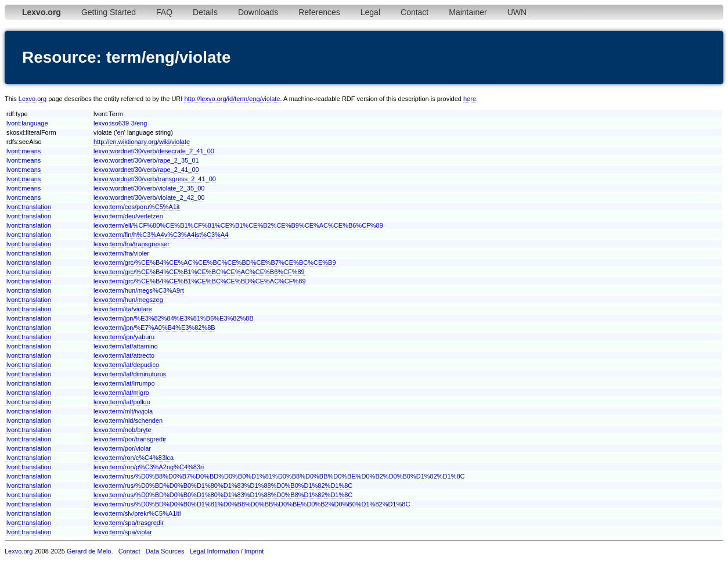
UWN (517, 12)
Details (205, 12)
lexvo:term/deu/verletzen (128, 216)
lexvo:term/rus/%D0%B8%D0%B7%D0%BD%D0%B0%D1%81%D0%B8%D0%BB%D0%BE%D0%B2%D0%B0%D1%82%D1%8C (279, 476)
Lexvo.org (33, 99)
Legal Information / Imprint (227, 551)
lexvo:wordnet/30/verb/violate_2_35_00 (149, 188)
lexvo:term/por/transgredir (130, 439)
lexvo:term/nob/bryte (122, 430)
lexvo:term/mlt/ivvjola (123, 411)
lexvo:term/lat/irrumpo (124, 383)
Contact (415, 12)
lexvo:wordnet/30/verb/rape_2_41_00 (146, 170)
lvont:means (24, 151)
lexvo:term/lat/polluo (122, 402)
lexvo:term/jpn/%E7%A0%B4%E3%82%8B (154, 328)
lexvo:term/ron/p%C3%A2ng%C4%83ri (149, 467)
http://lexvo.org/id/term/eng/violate (232, 99)
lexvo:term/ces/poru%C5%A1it (137, 207)
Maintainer (468, 12)
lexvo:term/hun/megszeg (128, 300)
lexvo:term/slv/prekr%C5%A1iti (137, 513)
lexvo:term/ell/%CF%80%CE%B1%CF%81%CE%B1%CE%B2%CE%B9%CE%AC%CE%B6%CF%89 (238, 225)
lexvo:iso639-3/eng (120, 123)
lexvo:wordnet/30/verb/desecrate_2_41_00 (154, 151)
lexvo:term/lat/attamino (126, 346)
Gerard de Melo (89, 551)
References (319, 12)
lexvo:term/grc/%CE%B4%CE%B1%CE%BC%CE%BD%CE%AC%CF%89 (200, 281)
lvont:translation (29, 207)
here (470, 99)
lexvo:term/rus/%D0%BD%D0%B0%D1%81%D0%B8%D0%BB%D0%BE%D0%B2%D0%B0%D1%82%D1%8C (252, 504)
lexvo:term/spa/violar (123, 532)
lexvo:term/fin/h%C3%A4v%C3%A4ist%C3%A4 (161, 235)
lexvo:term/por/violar (122, 448)
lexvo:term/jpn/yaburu (124, 337)
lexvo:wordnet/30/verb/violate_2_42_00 (149, 197)
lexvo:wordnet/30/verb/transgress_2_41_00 (155, 179)
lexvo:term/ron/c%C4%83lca (134, 458)
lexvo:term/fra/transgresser (131, 244)
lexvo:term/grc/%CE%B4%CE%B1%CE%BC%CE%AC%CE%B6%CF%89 (199, 272)
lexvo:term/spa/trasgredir (129, 523)
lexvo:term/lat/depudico (126, 365)
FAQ (164, 12)
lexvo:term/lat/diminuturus (130, 374)
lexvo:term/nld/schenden (128, 420)
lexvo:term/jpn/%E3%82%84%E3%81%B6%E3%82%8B (174, 318)
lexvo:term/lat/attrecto (124, 355)
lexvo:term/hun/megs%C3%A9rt (139, 290)
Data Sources (165, 551)
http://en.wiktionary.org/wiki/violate (142, 142)
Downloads (258, 12)
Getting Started (109, 12)
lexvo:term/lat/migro (121, 393)
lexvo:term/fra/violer (121, 253)
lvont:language (27, 123)
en (121, 132)
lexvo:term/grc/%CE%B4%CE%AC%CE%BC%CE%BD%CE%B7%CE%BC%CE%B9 (215, 262)
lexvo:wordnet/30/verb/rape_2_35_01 (146, 160)
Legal (370, 12)
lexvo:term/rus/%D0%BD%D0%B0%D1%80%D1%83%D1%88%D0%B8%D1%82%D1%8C (223, 495)
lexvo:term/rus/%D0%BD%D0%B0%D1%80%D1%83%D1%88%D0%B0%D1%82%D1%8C (223, 486)
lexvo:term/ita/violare (123, 309)
